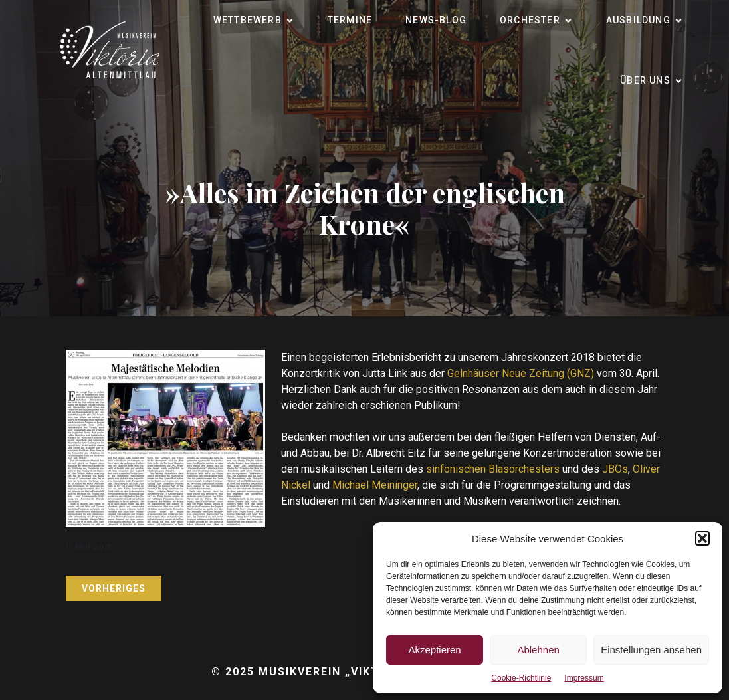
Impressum (584, 678)
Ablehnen (538, 650)
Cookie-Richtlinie (521, 678)
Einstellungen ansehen (651, 650)
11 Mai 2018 (89, 546)
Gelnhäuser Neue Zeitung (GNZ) (521, 373)
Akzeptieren (434, 650)
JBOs (615, 469)
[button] (702, 538)
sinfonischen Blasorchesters (493, 469)
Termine (350, 20)
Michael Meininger (375, 485)
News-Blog (436, 20)
